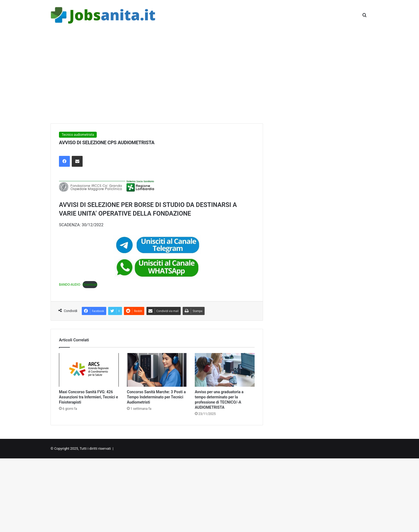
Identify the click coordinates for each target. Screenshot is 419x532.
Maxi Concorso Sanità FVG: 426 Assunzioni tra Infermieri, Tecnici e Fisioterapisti (88, 397)
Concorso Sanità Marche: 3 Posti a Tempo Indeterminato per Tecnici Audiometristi (156, 397)
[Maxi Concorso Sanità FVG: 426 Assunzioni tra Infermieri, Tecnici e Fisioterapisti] (89, 370)
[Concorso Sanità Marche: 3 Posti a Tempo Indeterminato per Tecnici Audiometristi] (157, 370)
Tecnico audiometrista (78, 135)
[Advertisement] (209, 77)
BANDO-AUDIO (70, 285)
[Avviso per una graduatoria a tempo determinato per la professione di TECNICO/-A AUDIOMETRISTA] (225, 370)
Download (90, 285)
